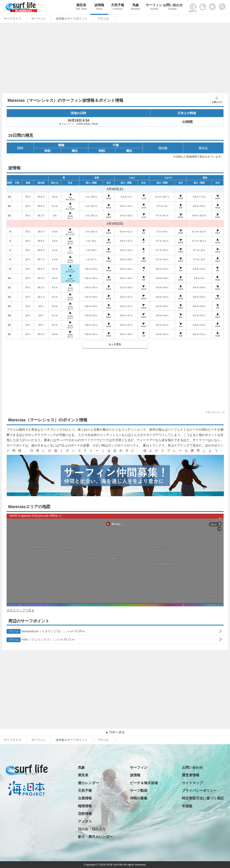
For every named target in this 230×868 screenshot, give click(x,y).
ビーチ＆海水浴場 (144, 783)
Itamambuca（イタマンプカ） (46, 631)
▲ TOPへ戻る (115, 732)
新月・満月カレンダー (95, 837)
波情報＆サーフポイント (72, 740)
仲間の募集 (139, 798)
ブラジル (103, 740)
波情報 (99, 7)
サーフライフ (13, 740)
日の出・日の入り (92, 829)
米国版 (187, 806)
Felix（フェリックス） (41, 640)
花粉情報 (85, 814)
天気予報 (117, 7)
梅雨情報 (85, 806)
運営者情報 (191, 775)
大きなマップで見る (20, 610)
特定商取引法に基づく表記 (203, 798)
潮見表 (81, 7)
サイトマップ (192, 783)
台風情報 (85, 798)
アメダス (85, 822)
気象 (136, 7)
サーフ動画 (139, 791)
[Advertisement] (115, 59)
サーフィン (154, 7)
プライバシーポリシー (199, 791)
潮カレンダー (88, 783)
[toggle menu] (223, 5)
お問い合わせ (172, 7)
